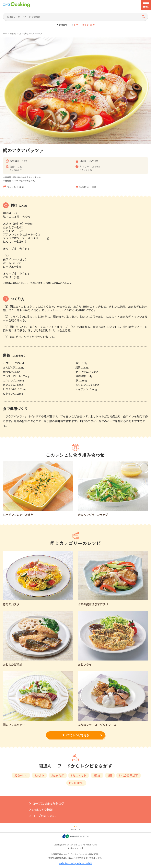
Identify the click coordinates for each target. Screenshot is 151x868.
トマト (77, 25)
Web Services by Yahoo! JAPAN (75, 863)
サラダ (85, 25)
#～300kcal (76, 783)
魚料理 (13, 34)
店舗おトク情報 (43, 810)
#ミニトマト (79, 775)
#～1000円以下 (128, 775)
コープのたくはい (44, 816)
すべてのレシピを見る (75, 735)
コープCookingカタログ (48, 803)
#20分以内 (21, 775)
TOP (5, 34)
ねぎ (92, 25)
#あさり (39, 775)
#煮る (97, 775)
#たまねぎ (58, 775)
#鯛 (110, 775)
